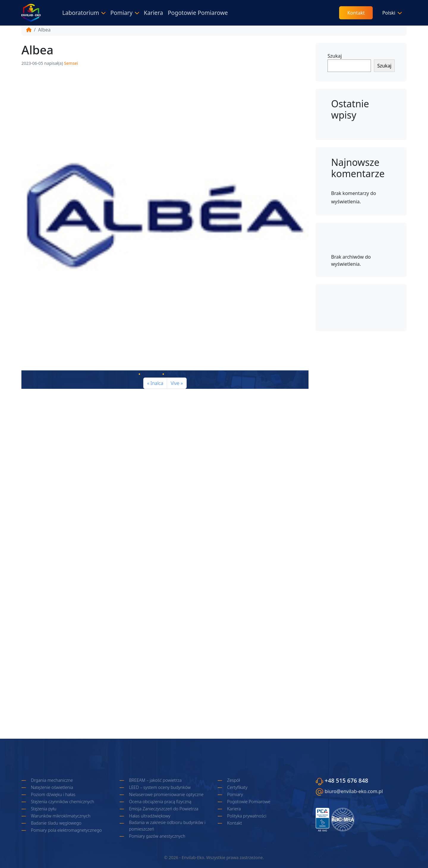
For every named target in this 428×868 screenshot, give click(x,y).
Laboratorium (81, 13)
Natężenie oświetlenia (52, 787)
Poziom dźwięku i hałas (53, 794)
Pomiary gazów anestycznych (157, 836)
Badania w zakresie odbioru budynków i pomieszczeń (167, 826)
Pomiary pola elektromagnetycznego (66, 830)
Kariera (154, 13)
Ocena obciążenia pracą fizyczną (160, 802)
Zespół (233, 780)
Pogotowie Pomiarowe (198, 13)
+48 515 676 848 (346, 780)
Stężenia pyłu (44, 809)
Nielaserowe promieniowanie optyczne (166, 794)
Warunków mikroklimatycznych (61, 816)
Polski (389, 13)
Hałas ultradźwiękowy (150, 816)
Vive (175, 383)
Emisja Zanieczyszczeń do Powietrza (164, 809)
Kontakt (356, 13)
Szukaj (335, 56)
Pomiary (121, 13)
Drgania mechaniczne (52, 780)
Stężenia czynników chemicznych (63, 802)
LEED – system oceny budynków (160, 787)
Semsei (71, 63)
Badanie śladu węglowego (56, 823)
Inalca (157, 383)
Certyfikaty (237, 787)
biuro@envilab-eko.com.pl (354, 791)
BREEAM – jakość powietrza (155, 780)
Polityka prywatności (247, 816)
